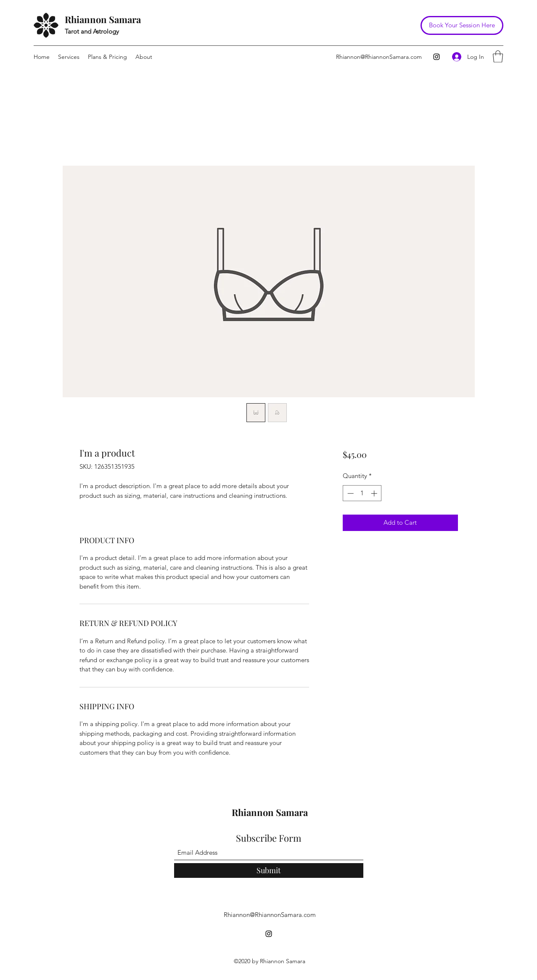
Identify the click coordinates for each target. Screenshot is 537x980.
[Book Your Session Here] (462, 25)
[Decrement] (350, 493)
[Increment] (375, 493)
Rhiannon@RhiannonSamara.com (379, 57)
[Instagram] (436, 57)
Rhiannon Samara (103, 19)
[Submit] (269, 870)
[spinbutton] (362, 493)
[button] (498, 57)
